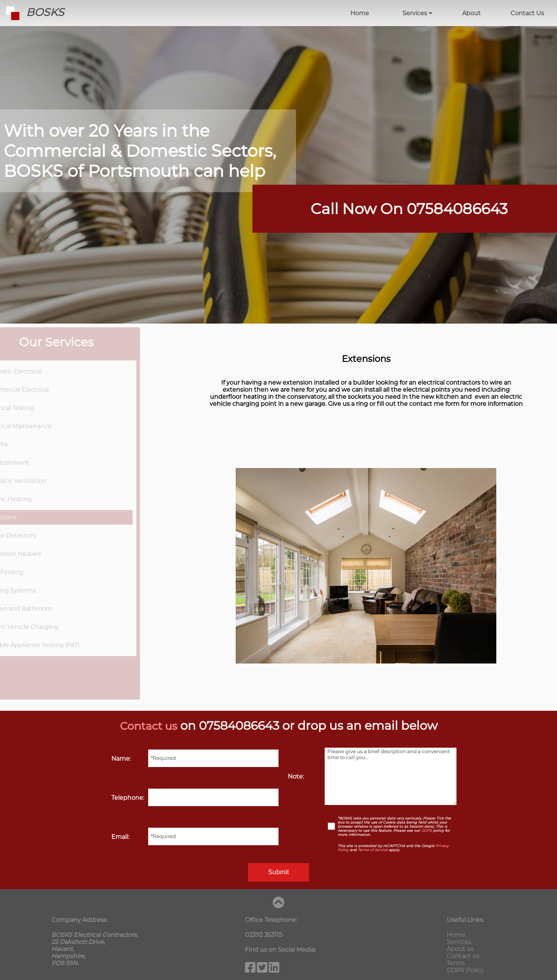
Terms (456, 963)
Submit (278, 872)
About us (460, 949)
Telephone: (128, 798)
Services (417, 13)
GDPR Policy (465, 970)
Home (360, 13)
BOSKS (32, 12)
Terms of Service (373, 850)
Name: (121, 759)
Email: (120, 837)
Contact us (148, 726)
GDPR (426, 831)
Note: (296, 777)
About (471, 13)
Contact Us (527, 13)
